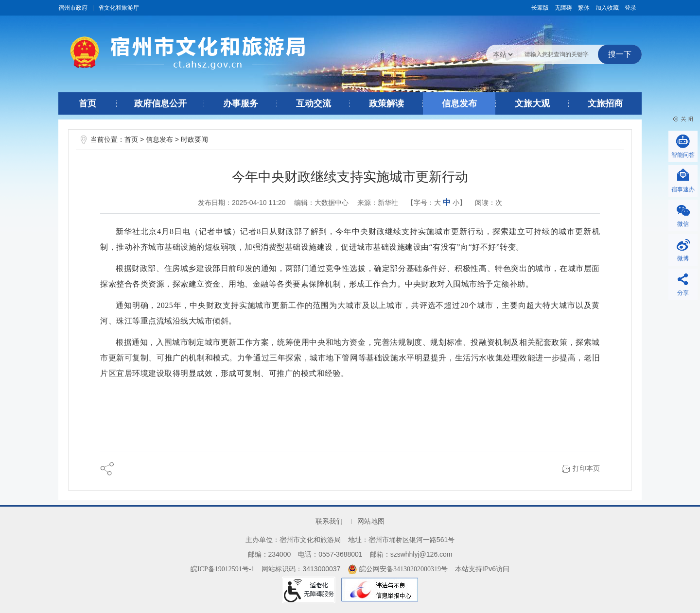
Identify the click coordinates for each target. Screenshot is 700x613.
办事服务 (241, 103)
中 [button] (447, 202)
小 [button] (456, 203)
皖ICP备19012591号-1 (222, 569)
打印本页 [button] (586, 468)
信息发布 (459, 103)
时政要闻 (194, 140)
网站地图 (371, 521)
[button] (540, 8)
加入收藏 (607, 8)
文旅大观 (532, 103)
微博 (683, 258)
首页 (87, 103)
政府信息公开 (160, 103)
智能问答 (683, 155)
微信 (683, 224)
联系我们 (329, 521)
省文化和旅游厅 (119, 8)
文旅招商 (605, 103)
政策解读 (386, 103)
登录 (630, 8)
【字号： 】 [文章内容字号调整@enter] (437, 202)
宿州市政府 (73, 8)
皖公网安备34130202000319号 (398, 569)
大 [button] (437, 203)
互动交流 (314, 103)
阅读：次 (489, 203)
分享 (683, 293)
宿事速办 (683, 189)
